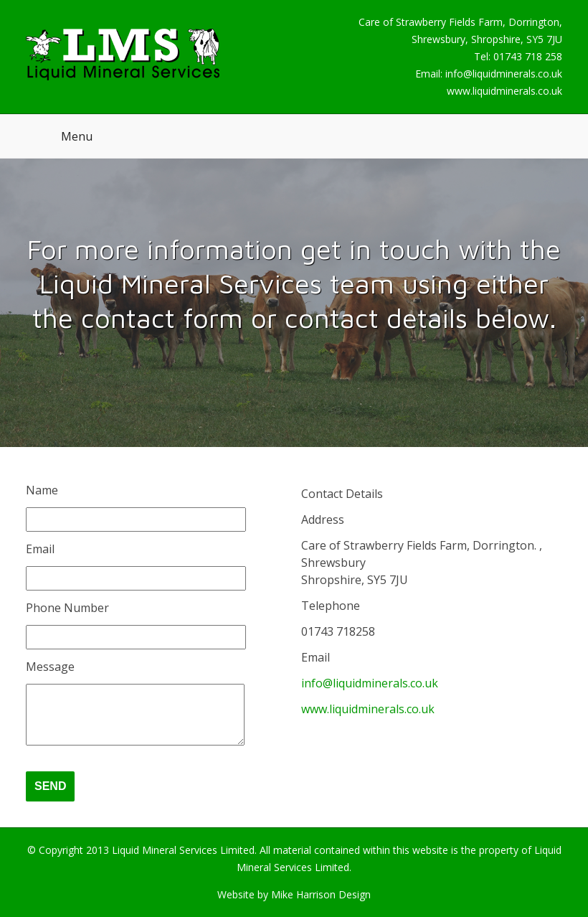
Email (40, 549)
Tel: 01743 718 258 (518, 56)
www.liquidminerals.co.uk (504, 91)
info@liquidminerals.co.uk (504, 74)
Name (42, 490)
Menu (77, 136)
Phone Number (67, 608)
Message (50, 667)
